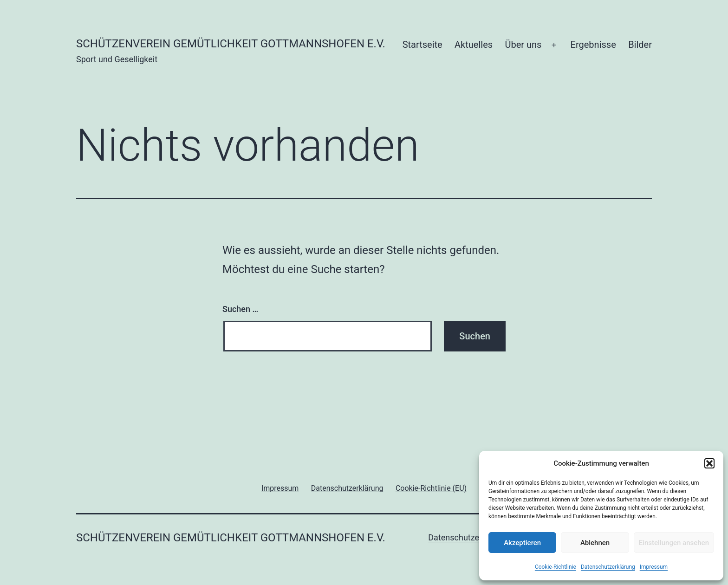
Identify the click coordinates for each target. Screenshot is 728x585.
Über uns (523, 45)
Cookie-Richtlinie (556, 567)
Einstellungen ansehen (674, 543)
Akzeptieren (522, 543)
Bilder (640, 45)
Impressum (654, 567)
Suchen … (240, 309)
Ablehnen (595, 543)
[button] (709, 463)
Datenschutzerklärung (608, 567)
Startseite (422, 45)
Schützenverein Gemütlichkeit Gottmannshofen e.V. (231, 44)
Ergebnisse (593, 45)
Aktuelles (474, 45)
